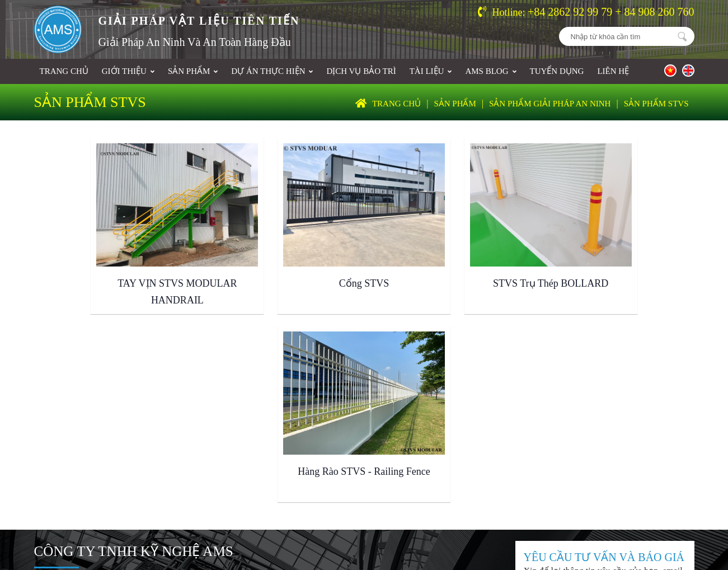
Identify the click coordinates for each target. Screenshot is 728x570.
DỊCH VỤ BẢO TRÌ (361, 71)
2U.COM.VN (624, 511)
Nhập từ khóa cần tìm (683, 36)
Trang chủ (64, 71)
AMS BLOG (490, 71)
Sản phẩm (193, 71)
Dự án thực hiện (272, 71)
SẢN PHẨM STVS (656, 104)
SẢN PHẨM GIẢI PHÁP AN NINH (550, 104)
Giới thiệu (128, 71)
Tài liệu (431, 71)
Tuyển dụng (557, 71)
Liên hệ (613, 71)
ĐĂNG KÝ (634, 433)
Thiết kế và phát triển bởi (541, 511)
